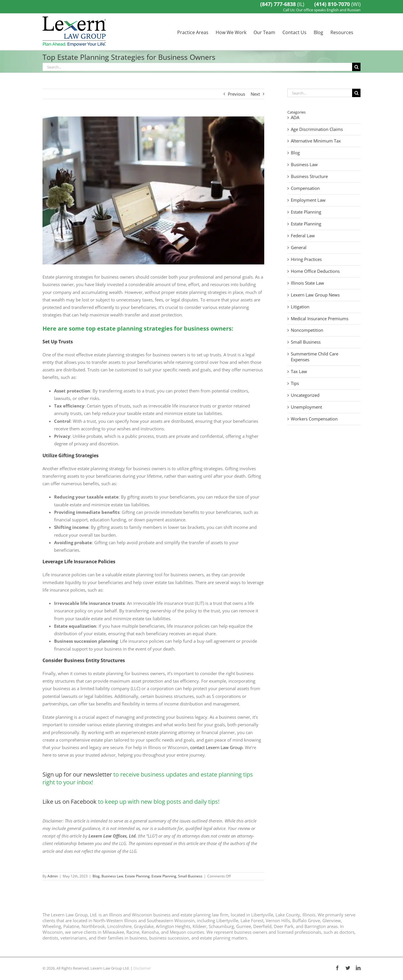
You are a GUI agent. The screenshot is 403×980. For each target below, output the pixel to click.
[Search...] (197, 67)
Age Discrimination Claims (317, 129)
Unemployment (306, 407)
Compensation (305, 188)
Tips (295, 383)
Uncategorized (305, 395)
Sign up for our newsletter (77, 774)
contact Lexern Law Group (216, 747)
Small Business (190, 876)
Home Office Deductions (315, 271)
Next (255, 94)
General (299, 248)
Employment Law (308, 200)
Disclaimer (142, 968)
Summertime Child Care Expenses (315, 357)
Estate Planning (137, 876)
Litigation (300, 307)
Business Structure (309, 176)
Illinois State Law (307, 283)
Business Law (112, 876)
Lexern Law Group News (315, 295)
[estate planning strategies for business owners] (153, 190)
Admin (53, 876)
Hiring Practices (306, 259)
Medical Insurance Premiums (320, 319)
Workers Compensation (314, 419)
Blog (96, 876)
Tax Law (299, 372)
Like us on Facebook (70, 802)
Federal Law (303, 236)
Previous (236, 94)
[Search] (356, 67)
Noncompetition (307, 330)
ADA (295, 117)
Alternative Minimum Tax (316, 141)
